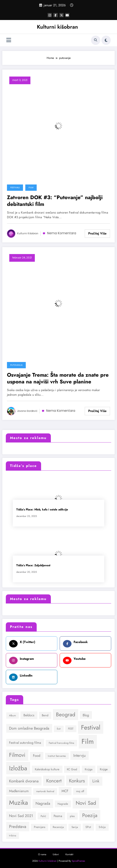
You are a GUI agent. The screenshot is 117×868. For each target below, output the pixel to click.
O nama (42, 854)
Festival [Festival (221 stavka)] (91, 727)
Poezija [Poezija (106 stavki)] (90, 815)
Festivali (15, 188)
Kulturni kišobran (57, 27)
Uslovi (56, 854)
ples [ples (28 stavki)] (72, 816)
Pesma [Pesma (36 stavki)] (58, 816)
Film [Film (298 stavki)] (88, 741)
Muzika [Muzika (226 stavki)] (18, 803)
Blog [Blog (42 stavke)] (86, 715)
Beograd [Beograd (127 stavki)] (66, 714)
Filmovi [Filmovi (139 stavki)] (17, 755)
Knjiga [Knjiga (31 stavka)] (89, 769)
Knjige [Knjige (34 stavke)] (104, 769)
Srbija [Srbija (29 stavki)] (102, 827)
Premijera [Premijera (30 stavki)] (40, 827)
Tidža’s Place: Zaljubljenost (33, 565)
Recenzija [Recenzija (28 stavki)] (58, 827)
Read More (97, 234)
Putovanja (16, 365)
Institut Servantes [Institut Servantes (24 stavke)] (57, 756)
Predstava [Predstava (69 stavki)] (18, 826)
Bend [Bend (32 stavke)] (45, 715)
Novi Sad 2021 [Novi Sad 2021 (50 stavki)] (21, 816)
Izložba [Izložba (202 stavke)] (18, 768)
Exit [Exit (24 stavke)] (59, 729)
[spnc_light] (106, 40)
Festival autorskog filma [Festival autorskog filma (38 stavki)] (25, 743)
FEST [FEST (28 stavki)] (71, 729)
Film (31, 188)
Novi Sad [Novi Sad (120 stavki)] (86, 803)
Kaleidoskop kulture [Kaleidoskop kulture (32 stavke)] (47, 769)
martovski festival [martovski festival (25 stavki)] (45, 791)
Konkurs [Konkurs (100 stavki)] (77, 781)
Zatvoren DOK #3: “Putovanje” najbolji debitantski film (55, 201)
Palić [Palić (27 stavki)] (43, 816)
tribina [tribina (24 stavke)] (13, 836)
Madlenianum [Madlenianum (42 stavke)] (19, 791)
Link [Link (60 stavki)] (96, 781)
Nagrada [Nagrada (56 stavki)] (43, 803)
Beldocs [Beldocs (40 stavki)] (29, 715)
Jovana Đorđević (27, 411)
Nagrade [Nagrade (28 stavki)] (63, 804)
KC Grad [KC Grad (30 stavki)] (72, 769)
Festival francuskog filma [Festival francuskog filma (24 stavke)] (61, 743)
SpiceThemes (78, 861)
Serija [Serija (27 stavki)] (75, 827)
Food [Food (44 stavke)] (37, 756)
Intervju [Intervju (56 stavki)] (80, 755)
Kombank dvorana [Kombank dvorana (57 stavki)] (24, 781)
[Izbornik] (9, 40)
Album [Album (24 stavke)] (12, 716)
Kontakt (69, 854)
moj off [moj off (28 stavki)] (80, 791)
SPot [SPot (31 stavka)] (88, 827)
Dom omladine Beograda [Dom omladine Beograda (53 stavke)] (29, 728)
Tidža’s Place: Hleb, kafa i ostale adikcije (42, 510)
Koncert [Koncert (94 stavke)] (54, 781)
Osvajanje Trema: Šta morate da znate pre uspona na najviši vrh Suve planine (58, 378)
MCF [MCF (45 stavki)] (65, 791)
